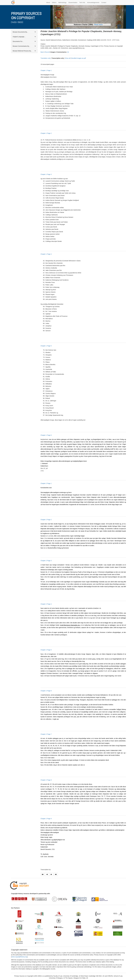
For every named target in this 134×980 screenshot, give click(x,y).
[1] (68, 52)
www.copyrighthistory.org (19, 957)
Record (47, 52)
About (48, 3)
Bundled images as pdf (79, 58)
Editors (54, 3)
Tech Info (82, 3)
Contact (104, 3)
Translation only (46, 58)
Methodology (62, 3)
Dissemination (73, 3)
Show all (68, 58)
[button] (56, 17)
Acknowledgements (93, 3)
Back (42, 52)
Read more (98, 25)
